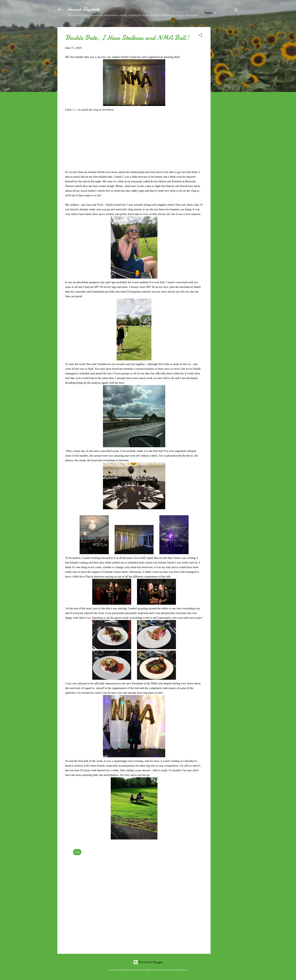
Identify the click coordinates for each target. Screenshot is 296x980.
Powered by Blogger (148, 962)
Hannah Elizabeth (83, 9)
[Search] (236, 11)
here (75, 110)
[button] (200, 36)
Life (77, 852)
